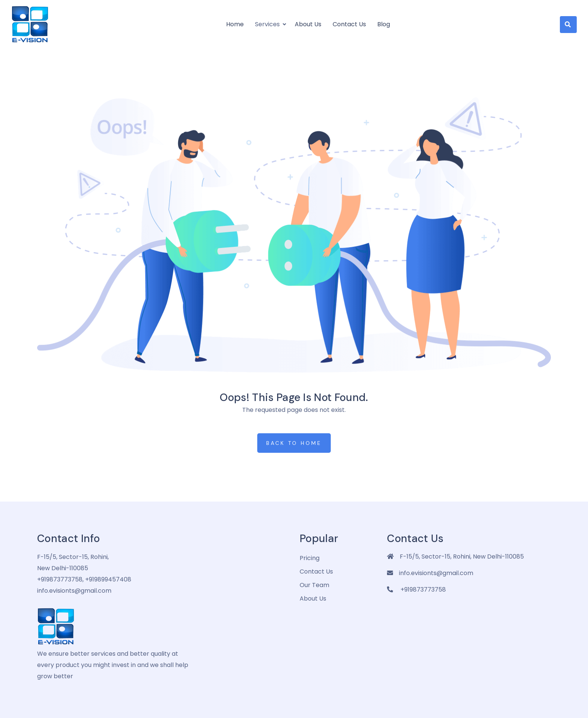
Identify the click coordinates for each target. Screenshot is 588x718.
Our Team (314, 585)
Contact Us (349, 24)
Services (267, 24)
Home (235, 24)
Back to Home (294, 443)
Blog (384, 24)
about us (313, 599)
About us (308, 24)
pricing (310, 558)
